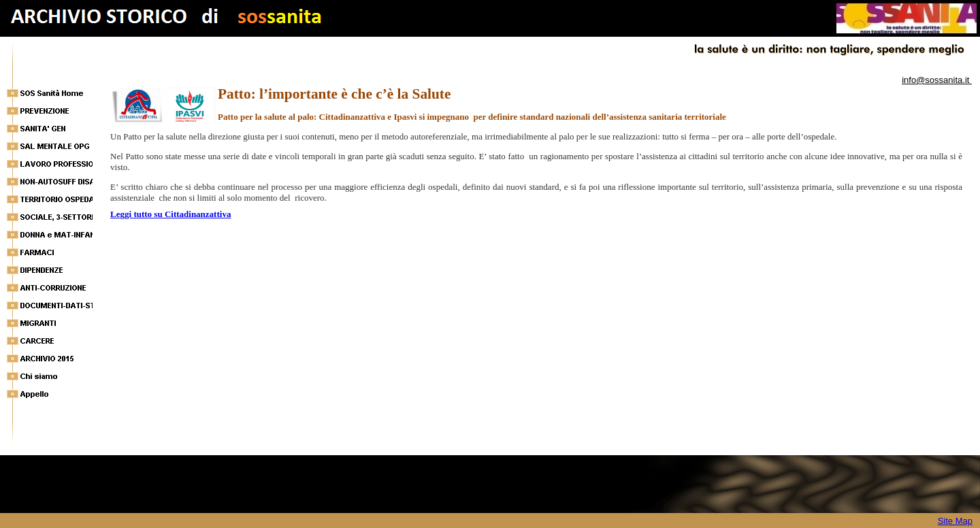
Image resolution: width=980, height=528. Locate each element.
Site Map (955, 521)
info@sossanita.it (937, 80)
